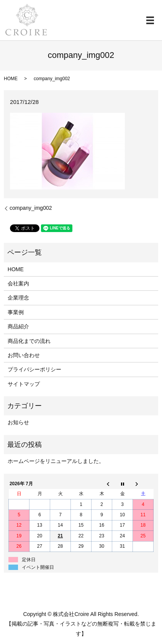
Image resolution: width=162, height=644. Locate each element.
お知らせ (18, 422)
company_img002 (31, 208)
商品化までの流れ (29, 341)
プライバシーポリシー (34, 369)
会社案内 (18, 283)
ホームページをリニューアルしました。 (56, 461)
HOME (11, 79)
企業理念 (18, 298)
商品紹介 (18, 326)
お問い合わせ (24, 355)
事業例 (16, 312)
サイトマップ (24, 384)
